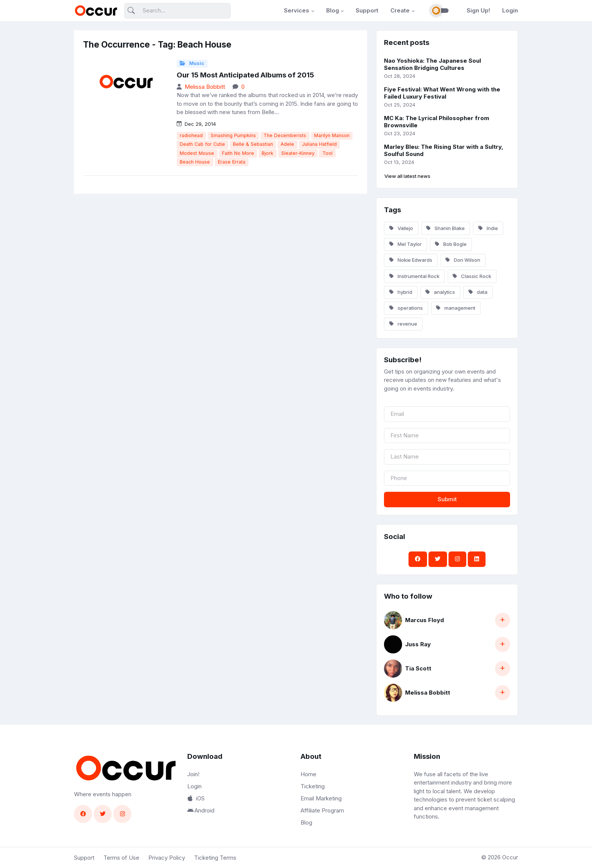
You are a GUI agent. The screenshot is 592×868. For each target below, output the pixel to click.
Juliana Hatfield (319, 144)
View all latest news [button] (407, 176)
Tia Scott (418, 668)
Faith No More (238, 153)
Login (510, 10)
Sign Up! (478, 10)
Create (400, 10)
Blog (333, 10)
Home (308, 774)
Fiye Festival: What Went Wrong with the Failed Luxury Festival (442, 93)
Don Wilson (463, 260)
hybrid (401, 292)
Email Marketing (321, 798)
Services (297, 10)
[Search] (177, 11)
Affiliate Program (322, 810)
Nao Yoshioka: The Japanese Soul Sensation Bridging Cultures (432, 64)
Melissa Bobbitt (205, 87)
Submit (447, 499)
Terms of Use (121, 858)
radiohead (191, 135)
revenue (403, 324)
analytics (440, 292)
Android (201, 810)
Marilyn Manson (332, 135)
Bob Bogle (451, 244)
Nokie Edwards (411, 260)
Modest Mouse (197, 153)
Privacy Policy (167, 858)
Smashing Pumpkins (233, 135)
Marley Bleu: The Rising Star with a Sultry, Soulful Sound (444, 150)
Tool (328, 153)
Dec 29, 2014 (196, 124)
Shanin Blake (446, 228)
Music (192, 63)
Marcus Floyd (425, 620)
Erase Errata (232, 162)
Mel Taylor (405, 244)
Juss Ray (418, 644)
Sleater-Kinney (298, 153)
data (478, 292)
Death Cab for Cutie (202, 144)
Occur (510, 857)
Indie (488, 228)
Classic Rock (472, 276)
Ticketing (313, 786)
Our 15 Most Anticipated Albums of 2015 (245, 75)
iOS (196, 798)
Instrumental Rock (414, 276)
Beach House (195, 162)
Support (367, 10)
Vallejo (401, 228)
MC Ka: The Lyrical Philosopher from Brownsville (437, 122)
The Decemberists (285, 135)
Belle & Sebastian (253, 144)
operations (406, 308)
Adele (287, 144)
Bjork (267, 153)
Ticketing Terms (215, 858)
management (456, 308)
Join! (193, 774)
